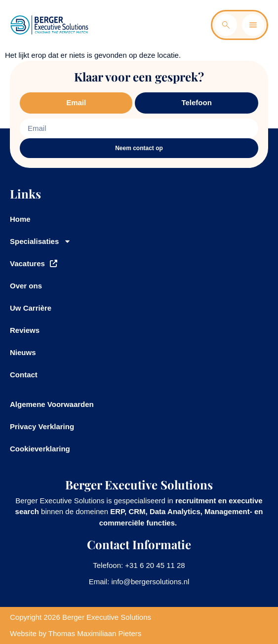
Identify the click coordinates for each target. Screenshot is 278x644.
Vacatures (34, 263)
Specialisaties (40, 241)
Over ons (26, 286)
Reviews (25, 330)
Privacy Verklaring (42, 426)
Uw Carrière (31, 308)
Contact (24, 375)
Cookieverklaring (40, 449)
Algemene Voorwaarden (52, 404)
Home (20, 219)
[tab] (76, 103)
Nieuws (23, 352)
